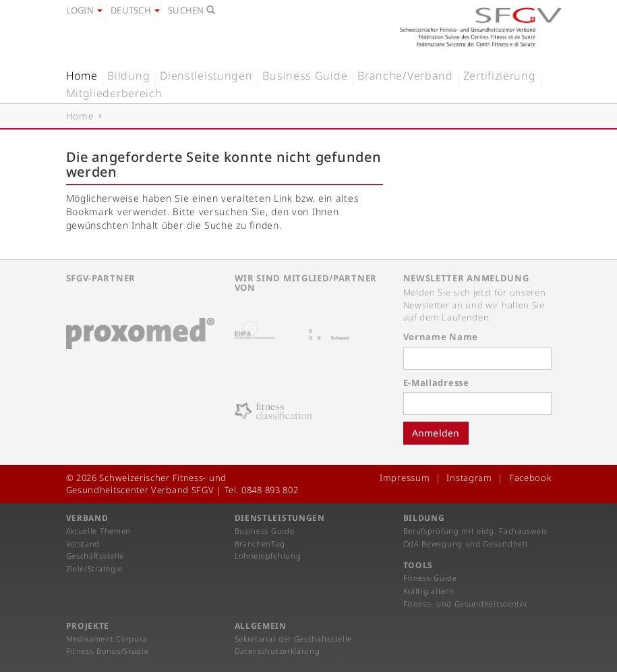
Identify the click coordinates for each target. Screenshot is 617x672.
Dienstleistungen (206, 76)
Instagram (469, 478)
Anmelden (436, 433)
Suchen (192, 10)
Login (85, 10)
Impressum (405, 478)
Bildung (128, 76)
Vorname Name (441, 337)
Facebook (530, 478)
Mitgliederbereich (114, 93)
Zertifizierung (500, 76)
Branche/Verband (405, 76)
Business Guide (305, 76)
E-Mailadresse (436, 383)
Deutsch (135, 10)
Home (82, 76)
